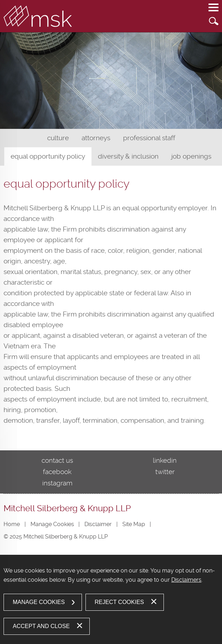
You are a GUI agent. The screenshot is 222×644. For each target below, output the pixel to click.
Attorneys (96, 138)
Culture (58, 138)
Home (12, 524)
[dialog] (111, 599)
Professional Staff (149, 138)
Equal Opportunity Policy (48, 156)
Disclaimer (98, 524)
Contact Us (57, 460)
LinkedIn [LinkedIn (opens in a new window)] (165, 460)
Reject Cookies (119, 602)
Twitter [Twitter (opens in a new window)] (165, 472)
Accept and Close (41, 626)
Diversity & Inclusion (128, 156)
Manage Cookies (52, 524)
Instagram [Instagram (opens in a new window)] (57, 483)
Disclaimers (186, 580)
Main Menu (213, 11)
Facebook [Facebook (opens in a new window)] (57, 472)
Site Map (134, 524)
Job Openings (191, 156)
